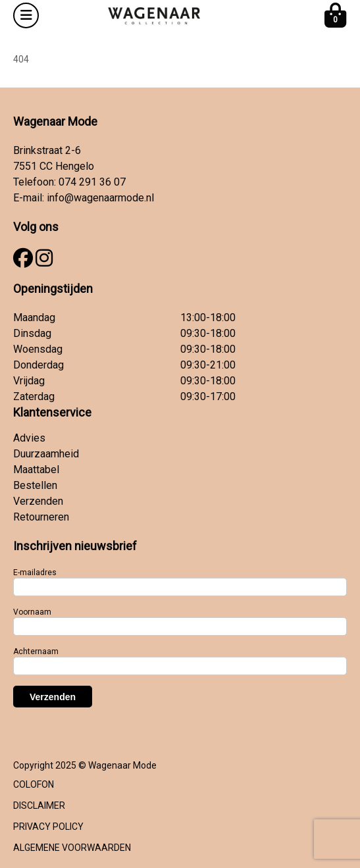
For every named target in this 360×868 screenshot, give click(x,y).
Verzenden (38, 501)
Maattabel (36, 470)
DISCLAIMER (39, 805)
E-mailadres (35, 573)
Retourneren (41, 517)
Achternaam (36, 651)
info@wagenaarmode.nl (100, 198)
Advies (29, 438)
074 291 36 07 (92, 182)
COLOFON (34, 784)
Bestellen (35, 485)
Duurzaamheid (46, 454)
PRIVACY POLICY (48, 827)
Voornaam (32, 612)
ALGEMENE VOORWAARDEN (72, 848)
